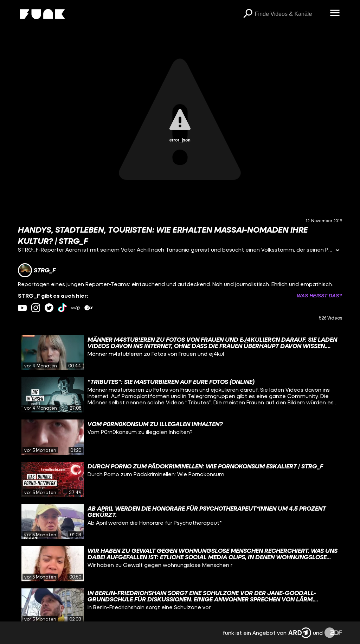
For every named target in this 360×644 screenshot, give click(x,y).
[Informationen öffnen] (337, 251)
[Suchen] (248, 14)
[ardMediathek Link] (75, 308)
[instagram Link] (36, 308)
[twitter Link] (49, 308)
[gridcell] (180, 353)
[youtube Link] (22, 308)
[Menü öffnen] (335, 13)
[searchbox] (290, 14)
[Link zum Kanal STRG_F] (37, 270)
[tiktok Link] (62, 308)
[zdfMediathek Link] (89, 308)
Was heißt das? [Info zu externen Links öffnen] (319, 296)
